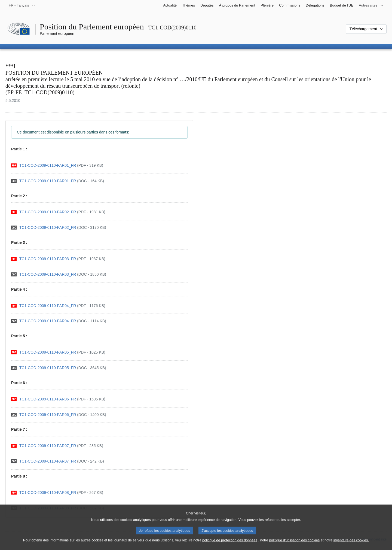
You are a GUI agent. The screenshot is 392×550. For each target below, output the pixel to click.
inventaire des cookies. (351, 545)
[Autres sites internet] (371, 5)
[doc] (58, 181)
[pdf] (57, 165)
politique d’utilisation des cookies (295, 545)
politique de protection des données (230, 545)
